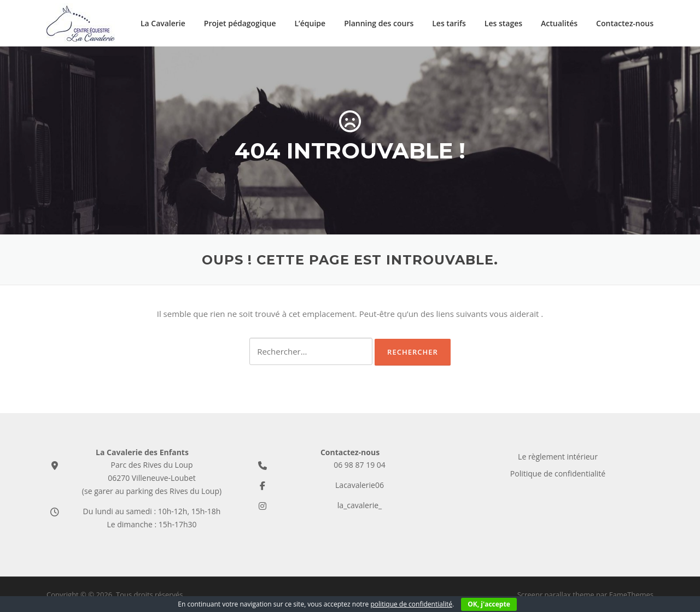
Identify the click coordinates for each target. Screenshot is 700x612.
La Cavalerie (163, 23)
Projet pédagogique (240, 23)
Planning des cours (379, 23)
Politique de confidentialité (558, 473)
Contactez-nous (625, 23)
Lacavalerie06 (360, 485)
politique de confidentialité (411, 604)
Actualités (559, 23)
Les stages (503, 23)
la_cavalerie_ (360, 505)
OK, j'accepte (489, 604)
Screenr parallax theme (556, 595)
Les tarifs (449, 23)
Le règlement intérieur (558, 457)
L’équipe (310, 23)
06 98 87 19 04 (360, 465)
